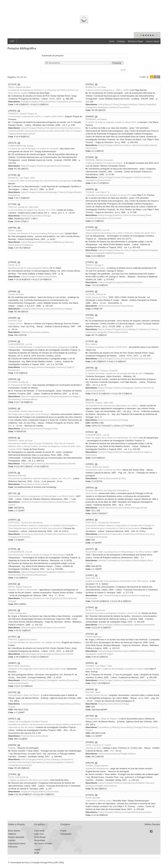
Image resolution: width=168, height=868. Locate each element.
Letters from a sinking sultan (99, 801)
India (100, 104)
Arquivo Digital (153, 41)
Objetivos (12, 834)
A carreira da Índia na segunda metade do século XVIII (111, 122)
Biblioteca (58, 242)
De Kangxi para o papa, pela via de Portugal (29, 414)
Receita (72, 464)
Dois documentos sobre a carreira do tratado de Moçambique (36, 555)
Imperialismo (51, 166)
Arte (47, 309)
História (42, 102)
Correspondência (30, 399)
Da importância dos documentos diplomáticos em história (112, 406)
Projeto (63, 831)
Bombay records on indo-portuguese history (28, 268)
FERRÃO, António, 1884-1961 (99, 403)
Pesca (66, 598)
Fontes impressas (94, 637)
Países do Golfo (121, 250)
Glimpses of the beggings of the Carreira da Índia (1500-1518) (37, 669)
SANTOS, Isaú (15, 321)
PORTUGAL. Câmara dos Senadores (103, 523)
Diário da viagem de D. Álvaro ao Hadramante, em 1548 (111, 438)
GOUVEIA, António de (96, 294)
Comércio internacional (133, 145)
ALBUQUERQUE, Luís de (98, 230)
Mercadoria (151, 145)
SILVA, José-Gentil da (18, 777)
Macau (108, 104)
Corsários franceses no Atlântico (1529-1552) (106, 347)
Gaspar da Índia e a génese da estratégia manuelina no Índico (114, 669)
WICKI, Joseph (15, 231)
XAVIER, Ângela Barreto (97, 766)
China (115, 104)
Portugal (25, 102)
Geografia (151, 104)
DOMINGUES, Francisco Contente (102, 371)
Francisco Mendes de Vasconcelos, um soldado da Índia (34, 642)
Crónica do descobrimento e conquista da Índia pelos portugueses (39, 347)
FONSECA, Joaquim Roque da (23, 114)
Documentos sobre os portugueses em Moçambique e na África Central (41, 496)
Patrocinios (13, 847)
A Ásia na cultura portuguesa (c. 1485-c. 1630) (107, 90)
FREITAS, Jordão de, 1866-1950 (23, 207)
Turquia (134, 250)
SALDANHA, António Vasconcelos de (25, 411)
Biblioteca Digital (135, 41)
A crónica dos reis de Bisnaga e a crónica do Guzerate (33, 149)
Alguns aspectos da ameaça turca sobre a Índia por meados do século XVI (120, 233)
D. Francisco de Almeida (20, 385)
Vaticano (69, 242)
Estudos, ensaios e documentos (23, 590)
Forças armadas (44, 654)
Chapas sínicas (15, 324)
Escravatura (104, 534)
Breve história (14, 831)
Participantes (66, 834)
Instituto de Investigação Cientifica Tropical (28, 722)
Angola (33, 102)
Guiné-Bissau (40, 837)
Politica (153, 680)
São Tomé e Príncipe (71, 131)
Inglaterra (125, 595)
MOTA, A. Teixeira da (95, 610)
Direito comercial (26, 131)
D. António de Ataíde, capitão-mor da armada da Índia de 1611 (114, 373)
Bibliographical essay (95, 268)
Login (12, 41)
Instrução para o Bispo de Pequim (24, 695)
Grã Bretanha (101, 537)
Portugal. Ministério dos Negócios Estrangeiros (107, 490)
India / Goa (39, 834)
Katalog (12, 748)
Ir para (143, 77)
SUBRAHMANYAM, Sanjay (21, 146)
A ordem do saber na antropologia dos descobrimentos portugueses (39, 181)
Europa (117, 177)
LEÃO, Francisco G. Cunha (98, 745)
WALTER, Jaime (93, 692)
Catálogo (121, 41)
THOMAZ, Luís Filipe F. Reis (99, 666)
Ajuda (123, 70)
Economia (73, 680)
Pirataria (126, 359)
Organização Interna (17, 844)
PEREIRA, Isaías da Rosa (20, 441)
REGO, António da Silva (19, 87)
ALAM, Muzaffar (93, 798)
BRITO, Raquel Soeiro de (20, 587)
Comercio (63, 128)
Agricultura (74, 128)
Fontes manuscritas (17, 613)
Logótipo (12, 840)
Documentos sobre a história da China (103, 470)
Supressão (116, 534)
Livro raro (149, 534)
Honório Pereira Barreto (97, 695)
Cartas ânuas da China (96, 297)
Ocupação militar (103, 253)
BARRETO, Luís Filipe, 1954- (22, 178)
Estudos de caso (42, 598)
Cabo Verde (54, 131)
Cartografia (91, 107)
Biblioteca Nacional (17, 476)
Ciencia (48, 762)
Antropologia (51, 192)
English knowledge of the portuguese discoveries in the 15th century (117, 581)
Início (112, 41)
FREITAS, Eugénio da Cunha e (23, 640)
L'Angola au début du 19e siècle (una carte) (28, 780)
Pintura (111, 332)
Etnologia (90, 786)
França (117, 359)
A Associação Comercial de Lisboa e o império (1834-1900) (36, 116)
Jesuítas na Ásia (93, 748)
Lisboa (37, 484)
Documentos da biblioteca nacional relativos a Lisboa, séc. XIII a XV (39, 478)
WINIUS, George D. (95, 265)
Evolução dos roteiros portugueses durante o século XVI (111, 613)
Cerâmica (90, 332)
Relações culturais (144, 783)
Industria (51, 102)
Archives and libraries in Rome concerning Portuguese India (36, 233)
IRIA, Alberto (91, 344)
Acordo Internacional (108, 508)
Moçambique (22, 134)
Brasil (33, 134)
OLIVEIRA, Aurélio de (18, 382)
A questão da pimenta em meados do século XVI (108, 195)
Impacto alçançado (16, 837)
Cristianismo (27, 245)
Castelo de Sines (16, 294)
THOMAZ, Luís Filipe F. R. (98, 192)
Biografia (102, 704)
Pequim (12, 707)
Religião (124, 754)
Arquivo (49, 242)
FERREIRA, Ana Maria (96, 119)
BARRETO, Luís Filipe (96, 87)
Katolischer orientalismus (97, 769)
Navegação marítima (107, 107)
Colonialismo (63, 102)
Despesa (63, 464)
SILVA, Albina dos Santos (97, 467)
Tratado (126, 534)
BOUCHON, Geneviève (19, 666)
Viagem (70, 367)
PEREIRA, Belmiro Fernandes (99, 160)
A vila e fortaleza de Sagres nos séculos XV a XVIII (32, 210)
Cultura (141, 104)
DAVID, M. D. (14, 265)
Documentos (76, 102)
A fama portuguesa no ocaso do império (104, 163)
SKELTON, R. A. (93, 578)
